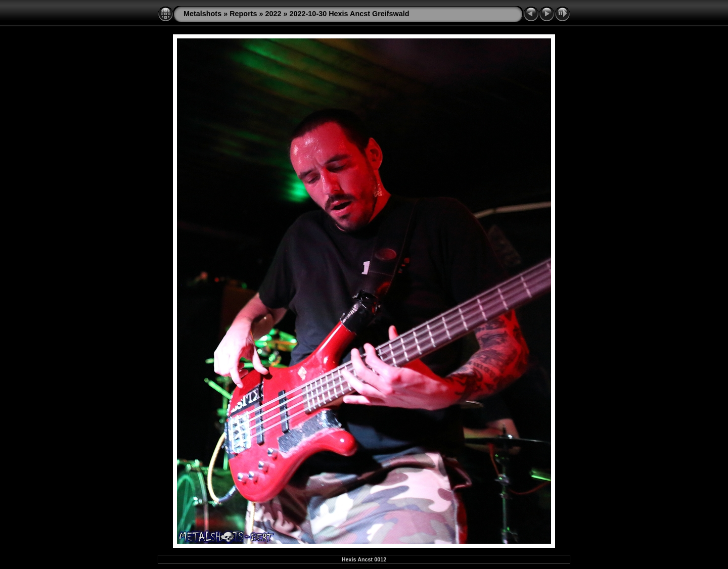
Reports (243, 14)
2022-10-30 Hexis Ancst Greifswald (350, 14)
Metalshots (202, 14)
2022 (274, 14)
